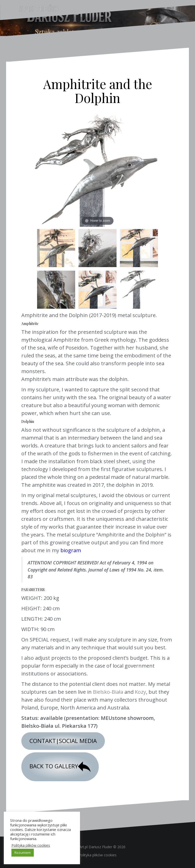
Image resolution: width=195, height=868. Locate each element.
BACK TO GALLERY (60, 767)
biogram (71, 550)
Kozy (140, 692)
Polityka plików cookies (97, 855)
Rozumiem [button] (23, 853)
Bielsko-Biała (108, 692)
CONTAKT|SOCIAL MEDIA (63, 741)
